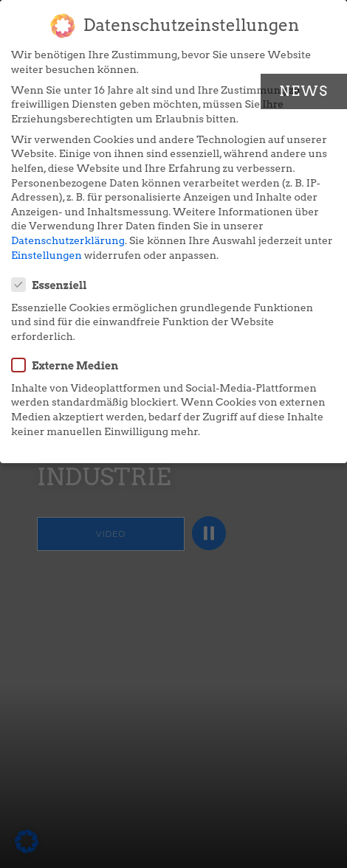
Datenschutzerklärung (68, 240)
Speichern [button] (173, 523)
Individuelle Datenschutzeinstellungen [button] (174, 611)
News (304, 91)
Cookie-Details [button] (173, 649)
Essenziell (54, 285)
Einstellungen (47, 255)
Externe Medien (69, 365)
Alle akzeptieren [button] (173, 480)
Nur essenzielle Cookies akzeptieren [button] (173, 567)
